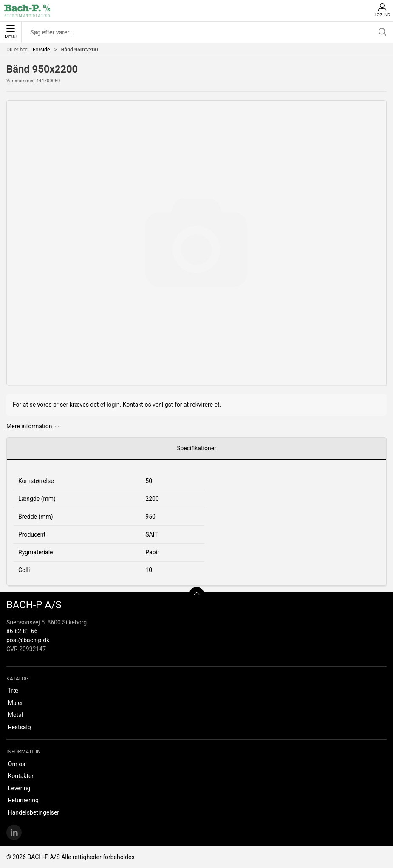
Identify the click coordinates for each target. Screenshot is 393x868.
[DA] (27, 11)
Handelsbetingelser (34, 812)
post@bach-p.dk (28, 640)
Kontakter (21, 776)
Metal (16, 715)
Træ (13, 691)
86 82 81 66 (22, 631)
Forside (41, 50)
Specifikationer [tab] (196, 448)
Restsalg (20, 727)
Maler (16, 703)
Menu (10, 32)
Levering (19, 788)
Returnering (23, 800)
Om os (17, 764)
